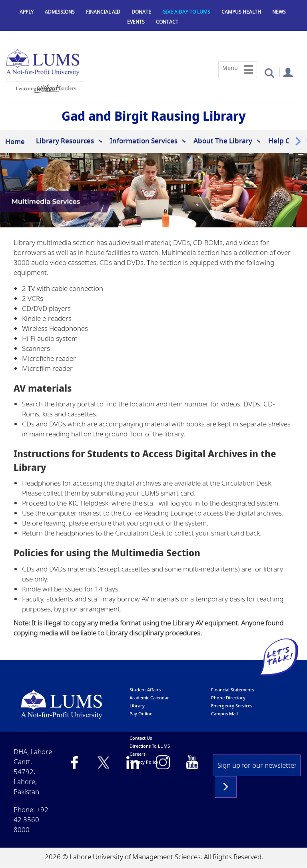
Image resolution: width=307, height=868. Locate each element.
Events (136, 22)
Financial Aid (103, 12)
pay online (141, 714)
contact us (141, 738)
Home (15, 141)
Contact (167, 22)
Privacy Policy (144, 762)
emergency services (232, 706)
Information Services (144, 140)
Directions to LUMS (150, 746)
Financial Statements (232, 690)
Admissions (60, 12)
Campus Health (241, 12)
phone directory (228, 698)
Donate (141, 12)
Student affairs (145, 690)
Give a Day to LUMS (186, 12)
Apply (27, 12)
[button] (269, 73)
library (137, 706)
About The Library (223, 140)
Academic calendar (149, 698)
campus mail (224, 714)
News (279, 12)
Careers (138, 754)
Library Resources (65, 140)
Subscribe (226, 787)
